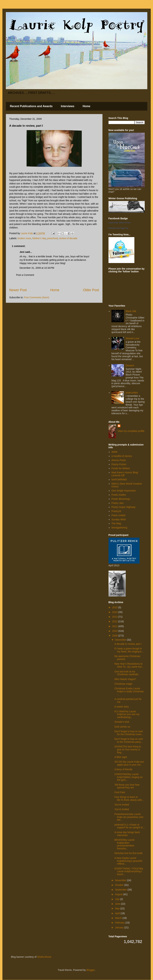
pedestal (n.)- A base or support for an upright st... (129, 826)
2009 (115, 636)
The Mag (116, 523)
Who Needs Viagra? (125, 679)
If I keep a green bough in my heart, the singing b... (129, 650)
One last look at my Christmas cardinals (126, 673)
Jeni (22, 252)
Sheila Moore (44, 957)
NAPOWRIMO (119, 480)
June (118, 904)
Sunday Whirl (119, 519)
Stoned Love (133, 338)
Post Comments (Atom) (36, 297)
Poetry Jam (118, 503)
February (120, 923)
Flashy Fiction (119, 464)
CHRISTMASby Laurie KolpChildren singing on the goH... (128, 777)
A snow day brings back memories (127, 834)
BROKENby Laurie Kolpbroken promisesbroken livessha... (124, 844)
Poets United (118, 515)
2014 (115, 612)
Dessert (130, 365)
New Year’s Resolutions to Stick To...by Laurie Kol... (129, 665)
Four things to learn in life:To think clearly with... (129, 798)
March (119, 918)
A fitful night (121, 757)
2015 (115, 607)
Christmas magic (123, 684)
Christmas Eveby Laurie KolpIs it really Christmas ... (129, 691)
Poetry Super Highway (123, 507)
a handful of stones (122, 456)
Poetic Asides (119, 495)
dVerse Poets (119, 460)
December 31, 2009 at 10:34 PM (37, 268)
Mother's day (39, 238)
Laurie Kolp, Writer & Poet (119, 223)
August (119, 894)
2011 (115, 626)
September (121, 890)
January (120, 927)
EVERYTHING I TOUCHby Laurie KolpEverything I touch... (129, 871)
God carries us (122, 727)
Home (86, 106)
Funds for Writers (121, 468)
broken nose (24, 238)
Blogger (90, 970)
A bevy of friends (123, 769)
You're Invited (122, 805)
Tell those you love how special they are (127, 786)
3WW (114, 452)
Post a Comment (25, 275)
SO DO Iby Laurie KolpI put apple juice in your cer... (129, 763)
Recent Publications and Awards (31, 106)
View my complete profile (131, 431)
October (120, 885)
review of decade (68, 238)
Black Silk (131, 311)
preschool (53, 238)
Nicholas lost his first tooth (128, 853)
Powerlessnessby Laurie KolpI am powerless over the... (129, 817)
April (118, 913)
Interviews (68, 106)
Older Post (91, 290)
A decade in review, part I (128, 644)
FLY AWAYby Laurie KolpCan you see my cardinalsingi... (127, 714)
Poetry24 (116, 511)
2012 (115, 621)
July (118, 899)
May (118, 908)
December (121, 640)
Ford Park (120, 792)
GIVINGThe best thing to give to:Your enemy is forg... (128, 749)
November (121, 880)
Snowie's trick (122, 722)
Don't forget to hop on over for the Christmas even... (129, 733)
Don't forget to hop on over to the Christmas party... (129, 740)
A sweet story (122, 707)
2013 (115, 617)
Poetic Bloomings (121, 499)
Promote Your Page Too (119, 228)
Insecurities (132, 393)
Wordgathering (119, 528)
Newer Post (18, 290)
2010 (115, 631)
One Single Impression (124, 491)
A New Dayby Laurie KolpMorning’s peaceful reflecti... (128, 861)
